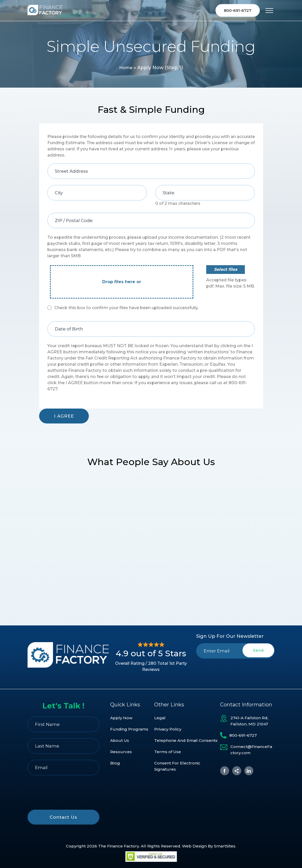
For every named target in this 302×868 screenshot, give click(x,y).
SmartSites (225, 846)
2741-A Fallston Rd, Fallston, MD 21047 (249, 721)
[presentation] (235, 671)
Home (126, 68)
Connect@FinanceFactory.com (251, 750)
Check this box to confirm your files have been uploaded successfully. (126, 308)
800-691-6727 (238, 11)
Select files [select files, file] (226, 270)
